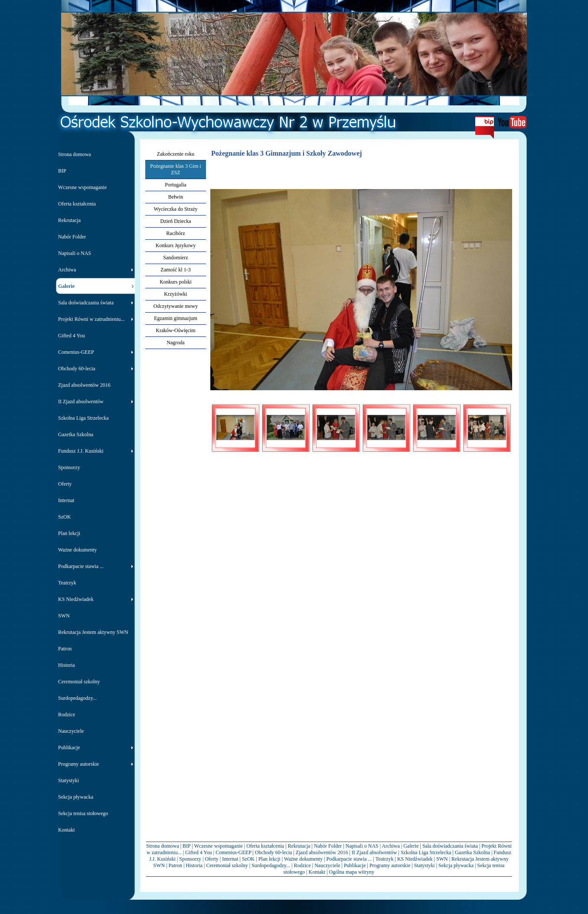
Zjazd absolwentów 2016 (322, 852)
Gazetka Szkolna (472, 852)
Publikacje (355, 865)
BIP (186, 846)
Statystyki (425, 865)
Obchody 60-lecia (274, 852)
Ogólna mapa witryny (352, 872)
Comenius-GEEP (233, 852)
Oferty (211, 859)
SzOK (248, 859)
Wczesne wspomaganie (219, 846)
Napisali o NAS (362, 846)
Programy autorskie (390, 865)
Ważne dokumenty (303, 859)
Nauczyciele (327, 865)
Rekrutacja (299, 846)
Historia (194, 865)
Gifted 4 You (199, 852)
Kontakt (317, 872)
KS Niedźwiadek (415, 859)
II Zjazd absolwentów (374, 852)
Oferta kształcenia (265, 846)
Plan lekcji (269, 859)
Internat (230, 859)
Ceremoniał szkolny (227, 865)
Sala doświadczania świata (450, 846)
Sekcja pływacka (456, 865)
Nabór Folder (328, 846)
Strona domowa (163, 846)
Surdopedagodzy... (271, 865)
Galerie (411, 846)
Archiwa (390, 846)
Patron (175, 865)
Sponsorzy (190, 859)
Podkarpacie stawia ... (349, 859)
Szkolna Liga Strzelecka (426, 852)
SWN (442, 859)
